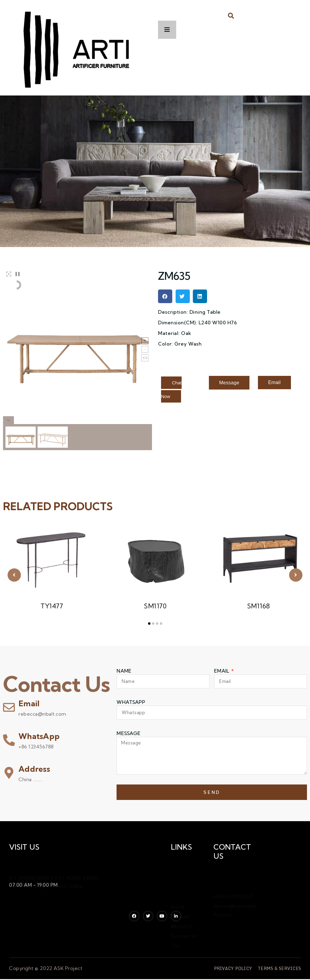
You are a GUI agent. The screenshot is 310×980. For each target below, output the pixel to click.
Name (124, 671)
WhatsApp (39, 736)
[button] (231, 16)
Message (129, 733)
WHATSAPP (131, 702)
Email (29, 703)
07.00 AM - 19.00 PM (33, 885)
